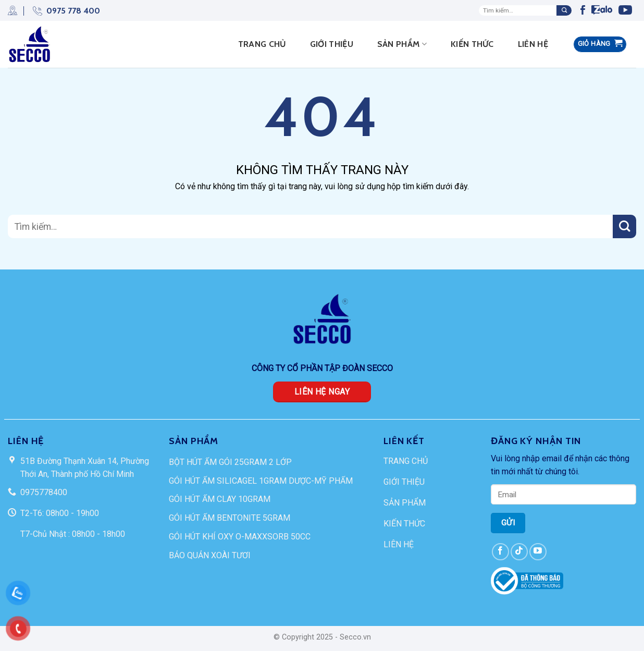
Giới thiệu (332, 44)
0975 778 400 (62, 11)
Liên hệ (533, 44)
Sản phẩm (402, 44)
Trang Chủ (262, 44)
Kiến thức (472, 44)
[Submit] (564, 10)
